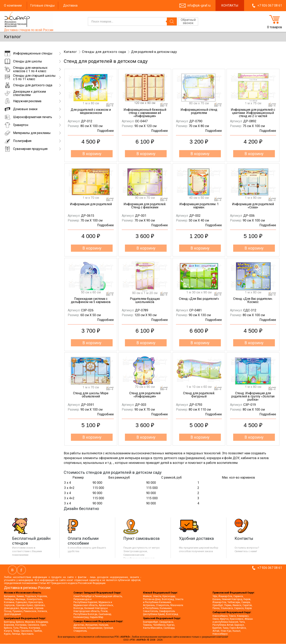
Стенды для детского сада (104, 52)
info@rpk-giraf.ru (199, 5)
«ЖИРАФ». (126, 637)
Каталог (70, 52)
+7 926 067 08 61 (270, 5)
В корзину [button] (92, 154)
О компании (13, 5)
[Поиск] (172, 21)
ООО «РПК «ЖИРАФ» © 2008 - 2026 (143, 640)
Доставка (70, 5)
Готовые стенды (43, 5)
